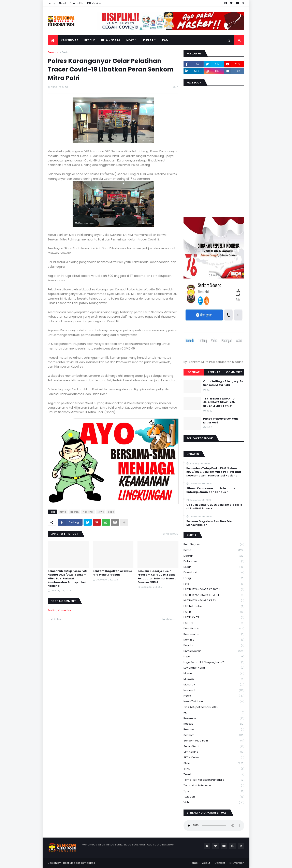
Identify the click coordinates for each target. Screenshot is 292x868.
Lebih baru (57, 619)
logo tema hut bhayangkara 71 (214, 662)
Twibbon (214, 797)
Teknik (214, 774)
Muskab (214, 679)
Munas (214, 674)
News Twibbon (214, 702)
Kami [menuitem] (166, 40)
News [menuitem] (130, 40)
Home (51, 3)
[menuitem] (53, 40)
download (214, 573)
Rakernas (214, 718)
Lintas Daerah (214, 651)
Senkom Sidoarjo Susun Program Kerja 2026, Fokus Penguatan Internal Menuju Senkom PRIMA (157, 577)
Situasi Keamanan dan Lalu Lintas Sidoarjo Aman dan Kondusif (211, 490)
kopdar (214, 646)
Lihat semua (171, 534)
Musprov (214, 685)
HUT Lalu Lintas (214, 606)
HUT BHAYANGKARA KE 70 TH (214, 589)
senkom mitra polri (214, 741)
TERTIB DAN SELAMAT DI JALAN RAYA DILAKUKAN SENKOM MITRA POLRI (219, 402)
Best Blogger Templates (79, 863)
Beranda (53, 52)
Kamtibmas (214, 629)
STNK (214, 769)
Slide (111, 512)
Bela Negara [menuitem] (111, 40)
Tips (214, 791)
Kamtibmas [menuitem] (70, 40)
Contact (220, 863)
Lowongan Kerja (214, 668)
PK (214, 713)
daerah (74, 512)
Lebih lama (169, 619)
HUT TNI (214, 623)
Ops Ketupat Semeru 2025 (214, 707)
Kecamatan (214, 634)
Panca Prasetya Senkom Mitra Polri (221, 421)
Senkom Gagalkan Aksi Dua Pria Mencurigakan (112, 573)
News (101, 512)
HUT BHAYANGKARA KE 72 (214, 601)
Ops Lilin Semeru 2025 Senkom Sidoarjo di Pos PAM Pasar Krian (214, 507)
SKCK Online (214, 758)
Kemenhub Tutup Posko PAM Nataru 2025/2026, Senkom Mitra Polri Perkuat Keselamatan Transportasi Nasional (68, 578)
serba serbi (214, 746)
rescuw (214, 730)
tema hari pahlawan (214, 786)
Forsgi (214, 578)
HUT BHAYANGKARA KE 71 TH (214, 595)
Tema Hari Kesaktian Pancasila (214, 780)
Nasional (88, 512)
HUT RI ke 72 (214, 617)
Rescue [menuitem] (90, 40)
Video (214, 802)
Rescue (214, 724)
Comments (234, 372)
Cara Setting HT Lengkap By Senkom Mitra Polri (223, 383)
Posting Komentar (59, 610)
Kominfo (214, 640)
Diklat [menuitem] (148, 40)
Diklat (214, 567)
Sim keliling (214, 752)
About (62, 3)
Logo (214, 657)
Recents (214, 372)
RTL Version (94, 3)
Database (214, 561)
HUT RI (214, 612)
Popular (194, 372)
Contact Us (77, 3)
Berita (65, 52)
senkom (214, 735)
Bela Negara (214, 545)
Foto (214, 584)
